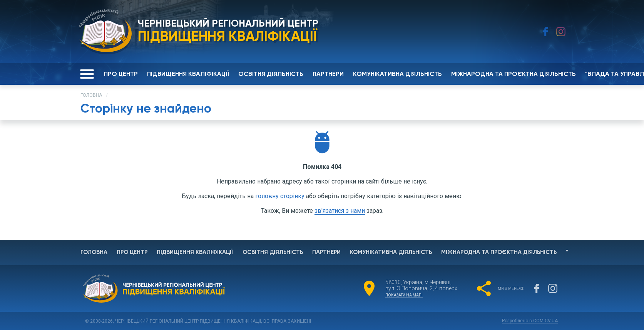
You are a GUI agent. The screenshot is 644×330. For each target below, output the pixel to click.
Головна (91, 95)
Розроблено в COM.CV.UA (529, 321)
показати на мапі (404, 295)
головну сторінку (280, 196)
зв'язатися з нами (340, 211)
